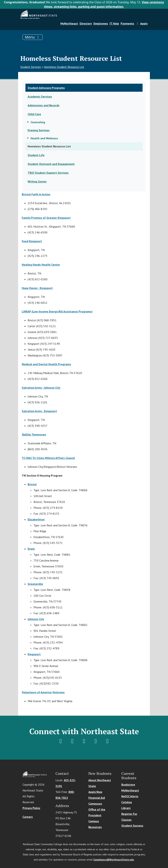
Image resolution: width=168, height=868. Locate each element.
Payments (127, 23)
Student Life (36, 155)
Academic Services (40, 96)
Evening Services (39, 130)
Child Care (34, 114)
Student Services (31, 67)
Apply (142, 23)
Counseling (38, 122)
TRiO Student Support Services (48, 173)
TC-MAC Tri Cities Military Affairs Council (48, 458)
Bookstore (128, 785)
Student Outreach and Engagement (51, 164)
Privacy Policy (31, 808)
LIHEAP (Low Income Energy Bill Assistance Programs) (57, 311)
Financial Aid (97, 798)
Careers (28, 817)
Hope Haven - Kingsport (37, 288)
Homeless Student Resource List (64, 67)
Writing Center (37, 181)
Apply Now (95, 792)
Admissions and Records (44, 105)
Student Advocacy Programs (46, 88)
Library (126, 808)
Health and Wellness (44, 138)
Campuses (95, 804)
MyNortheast (69, 23)
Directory (86, 23)
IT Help (114, 23)
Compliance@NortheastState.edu (114, 860)
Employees (101, 23)
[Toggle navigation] (33, 37)
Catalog (127, 802)
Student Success (132, 826)
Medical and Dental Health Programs (46, 364)
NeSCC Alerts (130, 796)
